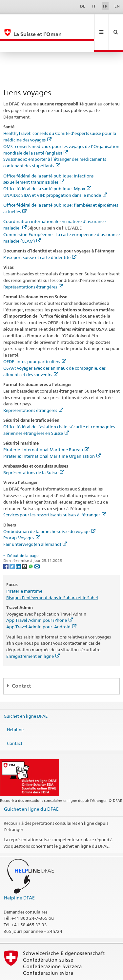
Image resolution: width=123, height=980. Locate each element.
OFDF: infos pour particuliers (35, 340)
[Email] (37, 544)
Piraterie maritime (24, 569)
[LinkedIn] (19, 544)
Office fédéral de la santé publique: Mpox (47, 167)
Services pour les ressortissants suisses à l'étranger (55, 493)
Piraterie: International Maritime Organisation (52, 434)
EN (117, 6)
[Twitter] (13, 544)
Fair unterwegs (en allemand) (35, 522)
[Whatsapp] (31, 544)
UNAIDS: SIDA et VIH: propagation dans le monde (55, 173)
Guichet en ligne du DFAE (31, 787)
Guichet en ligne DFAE (26, 694)
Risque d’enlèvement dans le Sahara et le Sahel (52, 576)
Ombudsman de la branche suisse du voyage (49, 509)
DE (83, 6)
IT (94, 6)
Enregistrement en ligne (33, 634)
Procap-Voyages (22, 516)
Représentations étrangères (33, 265)
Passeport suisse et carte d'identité (40, 235)
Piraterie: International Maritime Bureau (46, 428)
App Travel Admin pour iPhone (40, 598)
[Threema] (25, 544)
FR (105, 6)
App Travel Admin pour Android (41, 605)
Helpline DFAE (19, 876)
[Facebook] (6, 544)
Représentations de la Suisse (34, 451)
